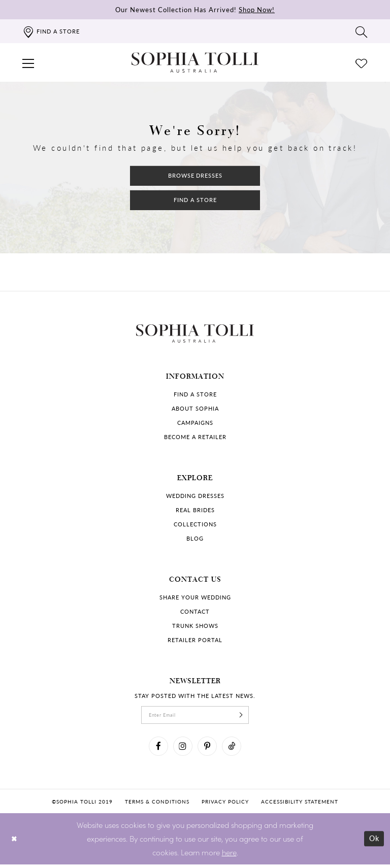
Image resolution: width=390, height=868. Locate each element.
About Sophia (195, 408)
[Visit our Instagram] (182, 749)
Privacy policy (225, 805)
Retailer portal (195, 640)
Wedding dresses (195, 496)
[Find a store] (51, 31)
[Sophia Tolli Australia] (195, 62)
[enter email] (195, 716)
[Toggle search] (362, 31)
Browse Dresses (195, 174)
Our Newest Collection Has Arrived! (195, 9)
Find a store (195, 394)
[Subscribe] (246, 716)
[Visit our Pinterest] (208, 749)
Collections (195, 524)
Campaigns (195, 423)
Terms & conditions (157, 805)
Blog (195, 538)
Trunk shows (195, 626)
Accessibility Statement (300, 805)
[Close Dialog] (15, 842)
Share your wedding (195, 597)
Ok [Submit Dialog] (373, 842)
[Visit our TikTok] (235, 749)
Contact (195, 611)
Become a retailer (195, 437)
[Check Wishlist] (362, 62)
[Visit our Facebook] (155, 749)
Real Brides (195, 510)
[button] (28, 62)
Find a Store (195, 201)
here (229, 856)
